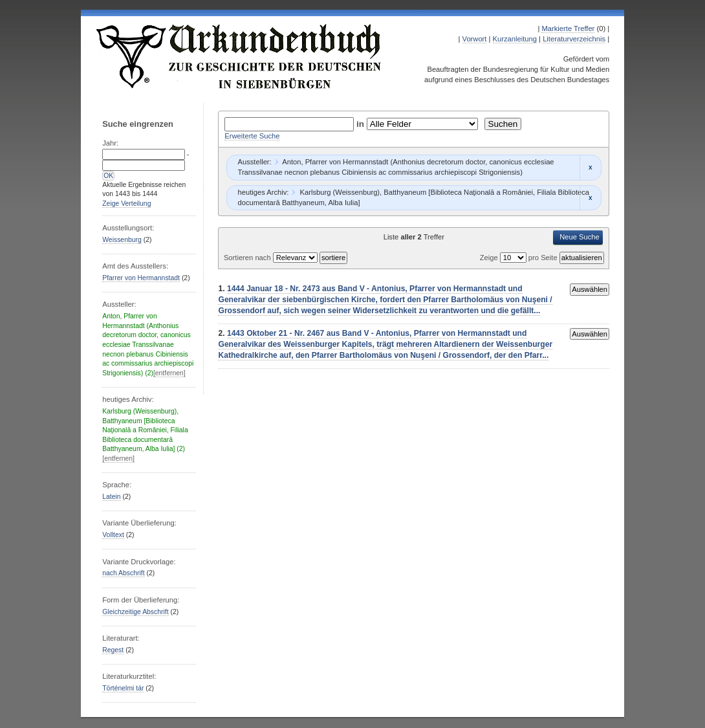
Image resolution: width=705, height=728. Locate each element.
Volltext (113, 535)
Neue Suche (580, 237)
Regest (113, 650)
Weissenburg (122, 240)
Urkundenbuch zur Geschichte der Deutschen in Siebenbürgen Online (239, 56)
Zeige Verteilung (126, 204)
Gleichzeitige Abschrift (135, 612)
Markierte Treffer (568, 28)
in (362, 124)
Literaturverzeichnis (574, 39)
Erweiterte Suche (252, 136)
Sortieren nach (248, 258)
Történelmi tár (123, 688)
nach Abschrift (123, 573)
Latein (111, 497)
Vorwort (475, 39)
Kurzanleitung (515, 39)
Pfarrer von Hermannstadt (141, 278)
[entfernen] (169, 373)
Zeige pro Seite (520, 258)
